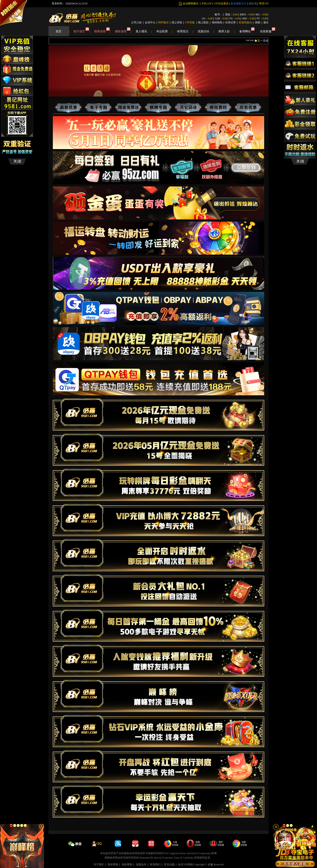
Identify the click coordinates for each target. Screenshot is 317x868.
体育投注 (185, 31)
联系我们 (155, 864)
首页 (62, 31)
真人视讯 (144, 31)
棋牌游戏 (102, 31)
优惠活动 (206, 31)
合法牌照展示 (191, 4)
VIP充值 (190, 22)
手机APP (206, 4)
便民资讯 (218, 108)
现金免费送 (130, 104)
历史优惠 (248, 108)
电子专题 (100, 104)
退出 (266, 22)
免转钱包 (217, 22)
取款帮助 (113, 864)
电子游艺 (82, 31)
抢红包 (253, 4)
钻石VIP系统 (185, 864)
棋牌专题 (160, 104)
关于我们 (99, 864)
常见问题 (169, 864)
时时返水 (164, 22)
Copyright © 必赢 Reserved (209, 864)
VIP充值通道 (221, 4)
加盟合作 (141, 864)
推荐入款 (227, 31)
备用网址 (245, 31)
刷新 (258, 22)
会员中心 (150, 22)
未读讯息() (245, 22)
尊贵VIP (264, 4)
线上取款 (203, 22)
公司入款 (136, 22)
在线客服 (266, 31)
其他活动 (188, 108)
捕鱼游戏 (123, 31)
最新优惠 (70, 104)
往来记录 (230, 22)
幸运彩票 (164, 31)
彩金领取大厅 (239, 4)
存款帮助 (127, 864)
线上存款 (177, 22)
